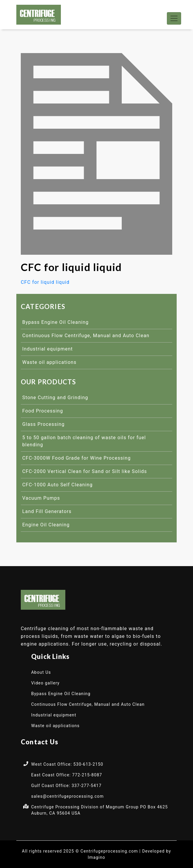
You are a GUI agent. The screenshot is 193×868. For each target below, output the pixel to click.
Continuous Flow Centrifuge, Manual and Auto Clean (86, 336)
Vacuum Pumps (41, 498)
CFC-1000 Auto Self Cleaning (57, 485)
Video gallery (45, 683)
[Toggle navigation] (174, 18)
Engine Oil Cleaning (46, 525)
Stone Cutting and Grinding (55, 398)
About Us (41, 672)
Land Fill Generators (47, 511)
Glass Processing (43, 424)
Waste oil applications (49, 362)
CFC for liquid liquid (45, 282)
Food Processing (43, 411)
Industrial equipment (48, 349)
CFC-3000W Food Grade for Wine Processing (76, 458)
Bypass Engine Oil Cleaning (56, 322)
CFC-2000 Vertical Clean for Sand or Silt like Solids (85, 471)
